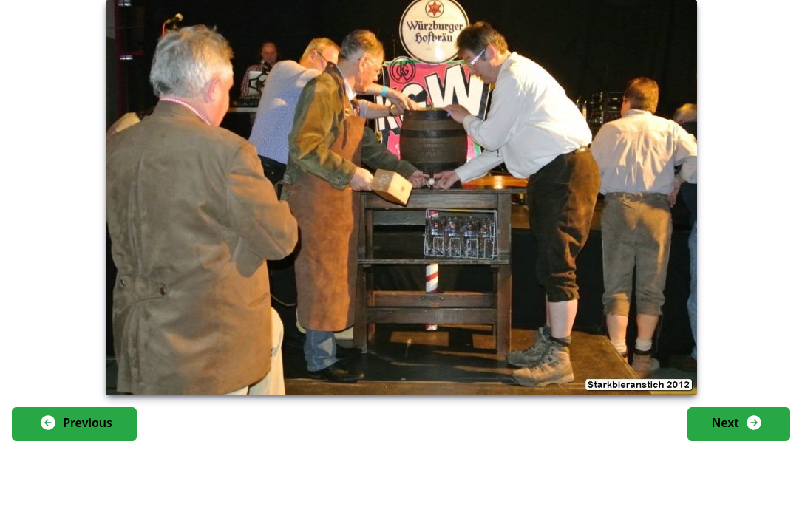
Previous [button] (76, 423)
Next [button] (737, 423)
